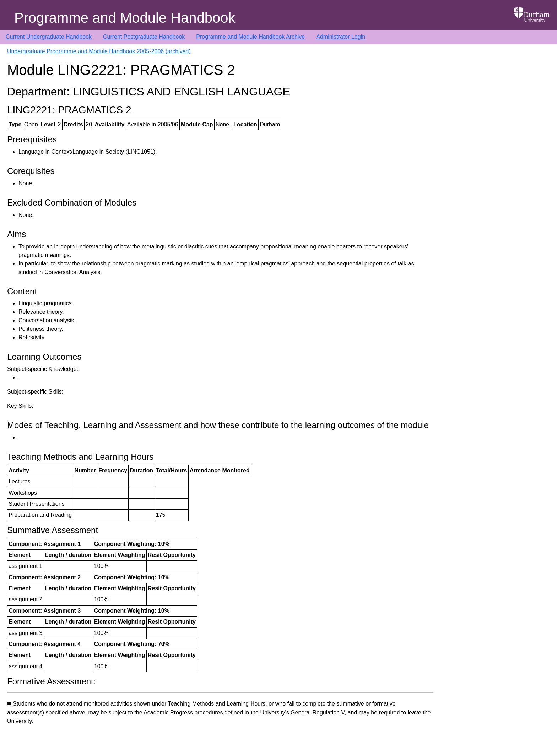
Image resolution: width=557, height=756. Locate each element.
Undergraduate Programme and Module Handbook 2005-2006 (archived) (99, 51)
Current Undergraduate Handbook (49, 37)
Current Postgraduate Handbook (144, 37)
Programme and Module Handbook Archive (250, 37)
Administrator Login (341, 37)
